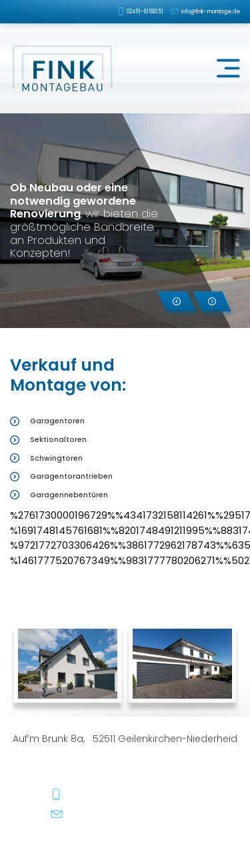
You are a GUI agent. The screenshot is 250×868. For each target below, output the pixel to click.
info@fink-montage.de (211, 11)
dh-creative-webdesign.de (207, 843)
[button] (177, 301)
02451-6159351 (145, 11)
